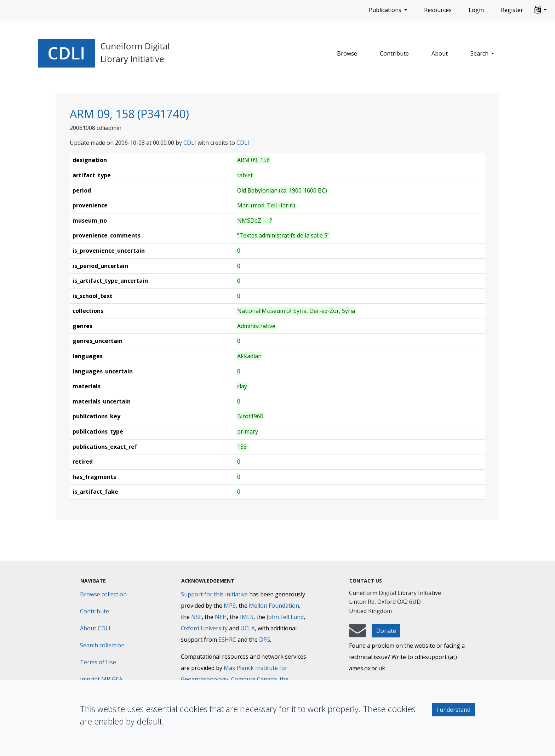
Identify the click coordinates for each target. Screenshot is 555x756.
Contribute (394, 53)
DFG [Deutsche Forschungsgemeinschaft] (265, 640)
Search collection (102, 645)
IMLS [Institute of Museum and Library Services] (247, 617)
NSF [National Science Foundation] (196, 617)
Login (476, 10)
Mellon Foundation (274, 606)
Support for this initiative (214, 594)
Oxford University (204, 628)
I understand (453, 710)
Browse (347, 53)
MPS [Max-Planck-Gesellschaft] (230, 606)
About (440, 53)
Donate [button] (386, 631)
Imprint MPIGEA (101, 679)
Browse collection (103, 594)
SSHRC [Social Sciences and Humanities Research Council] (227, 640)
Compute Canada (254, 679)
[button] (540, 10)
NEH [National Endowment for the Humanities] (221, 617)
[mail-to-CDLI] (357, 634)
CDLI (190, 143)
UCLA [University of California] (248, 628)
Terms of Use (98, 662)
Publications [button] (386, 10)
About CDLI (95, 628)
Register (512, 10)
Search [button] (480, 53)
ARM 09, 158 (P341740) (129, 114)
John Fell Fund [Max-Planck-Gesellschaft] (285, 617)
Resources (438, 10)
